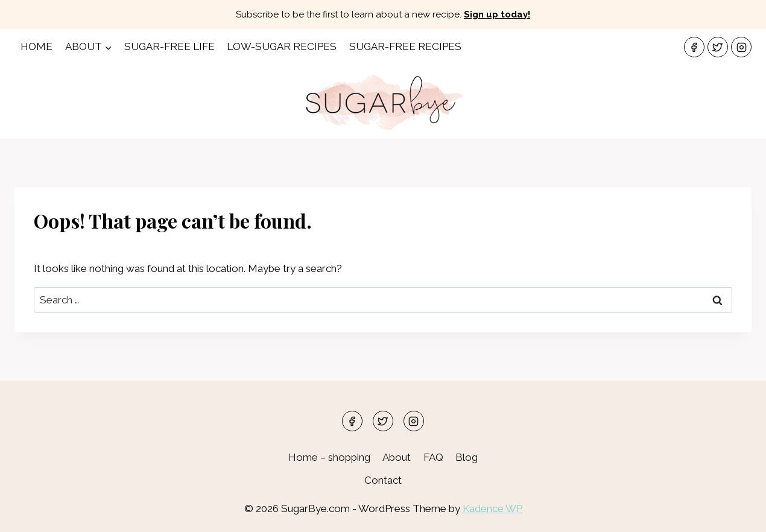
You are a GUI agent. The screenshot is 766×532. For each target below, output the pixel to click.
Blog (467, 457)
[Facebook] (694, 47)
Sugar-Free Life (169, 46)
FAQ (433, 457)
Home (36, 46)
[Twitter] (718, 47)
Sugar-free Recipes (405, 46)
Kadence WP (492, 508)
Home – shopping (329, 457)
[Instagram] (741, 47)
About (397, 457)
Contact (383, 480)
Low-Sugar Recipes (282, 46)
